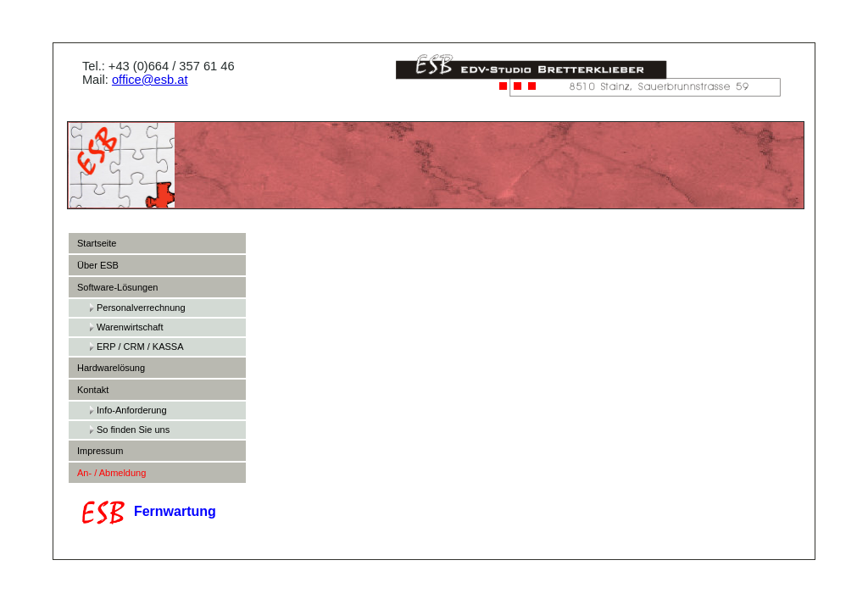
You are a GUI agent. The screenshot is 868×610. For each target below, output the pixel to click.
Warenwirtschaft (130, 327)
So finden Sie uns (133, 430)
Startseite (97, 243)
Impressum (100, 451)
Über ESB (98, 265)
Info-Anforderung (132, 410)
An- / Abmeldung (111, 473)
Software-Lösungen (117, 287)
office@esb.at (153, 80)
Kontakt (93, 390)
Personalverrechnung (141, 308)
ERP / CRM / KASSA (140, 347)
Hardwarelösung (111, 368)
